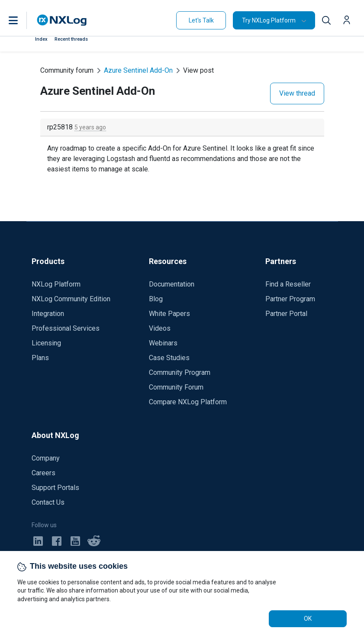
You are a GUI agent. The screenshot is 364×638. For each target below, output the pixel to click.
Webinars (163, 343)
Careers (43, 473)
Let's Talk (201, 20)
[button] (22, 20)
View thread (297, 93)
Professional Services (66, 328)
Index (41, 39)
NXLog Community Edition (71, 299)
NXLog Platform (56, 284)
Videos (160, 328)
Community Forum (176, 387)
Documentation (172, 284)
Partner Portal (286, 314)
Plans (40, 358)
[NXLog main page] (62, 20)
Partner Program (290, 299)
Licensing (46, 343)
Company (46, 458)
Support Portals (55, 488)
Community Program (180, 372)
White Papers (169, 314)
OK (308, 619)
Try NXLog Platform (269, 20)
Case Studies (169, 358)
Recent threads (71, 39)
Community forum (67, 70)
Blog (156, 299)
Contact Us (48, 502)
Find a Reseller (288, 284)
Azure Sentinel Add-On (138, 70)
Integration (48, 314)
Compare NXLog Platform (188, 402)
